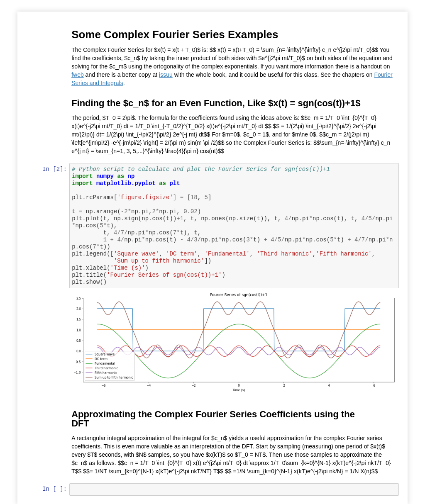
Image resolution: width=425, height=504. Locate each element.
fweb (78, 75)
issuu (167, 75)
